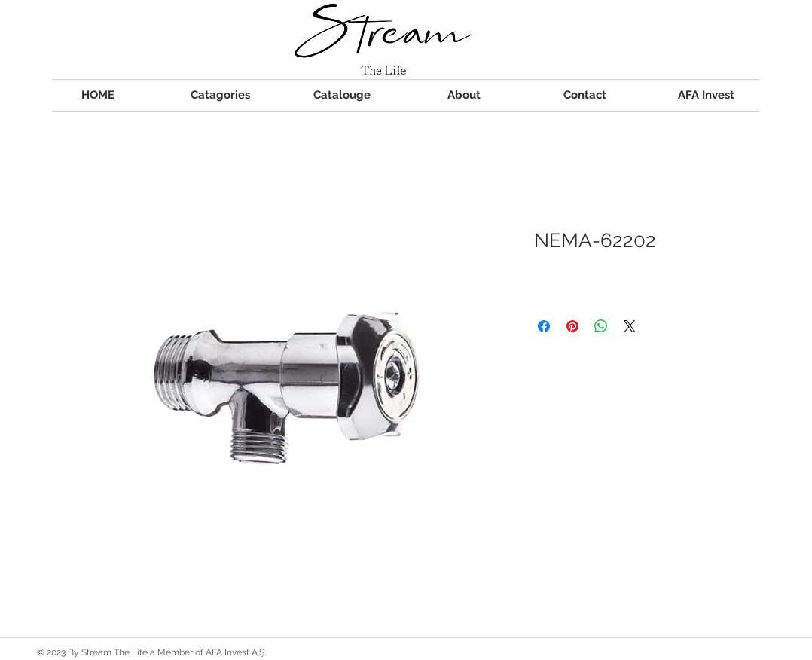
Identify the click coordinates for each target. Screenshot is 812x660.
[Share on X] (630, 326)
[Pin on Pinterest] (572, 326)
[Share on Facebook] (544, 326)
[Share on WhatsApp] (601, 326)
